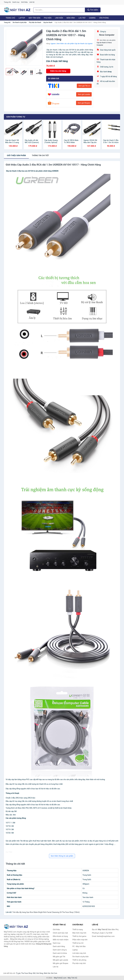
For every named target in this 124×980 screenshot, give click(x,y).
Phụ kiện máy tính (79, 963)
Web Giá (47, 973)
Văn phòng (104, 18)
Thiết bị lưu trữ (78, 943)
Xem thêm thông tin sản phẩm (62, 856)
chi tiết (40, 155)
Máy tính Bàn (35, 18)
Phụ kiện (48, 18)
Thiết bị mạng (78, 930)
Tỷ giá (18, 973)
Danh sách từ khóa (60, 953)
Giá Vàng (40, 973)
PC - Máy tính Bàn (79, 946)
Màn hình (71, 18)
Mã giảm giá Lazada (60, 960)
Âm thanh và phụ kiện (20, 22)
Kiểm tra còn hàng (58, 71)
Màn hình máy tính (79, 933)
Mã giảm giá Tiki (59, 957)
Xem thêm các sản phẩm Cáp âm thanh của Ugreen (75, 44)
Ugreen (53, 44)
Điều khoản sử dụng (60, 936)
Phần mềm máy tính (80, 940)
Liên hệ (32, 2)
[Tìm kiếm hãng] (59, 10)
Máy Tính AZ (72, 978)
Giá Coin (54, 973)
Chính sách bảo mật (60, 933)
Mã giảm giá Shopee (60, 963)
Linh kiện (59, 18)
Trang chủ (7, 2)
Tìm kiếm (93, 10)
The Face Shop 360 (28, 973)
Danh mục (16, 2)
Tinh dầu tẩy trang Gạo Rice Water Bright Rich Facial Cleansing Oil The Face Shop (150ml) (46, 912)
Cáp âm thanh (48, 22)
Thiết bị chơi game (79, 936)
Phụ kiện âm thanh (35, 22)
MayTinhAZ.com (60, 978)
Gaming (92, 18)
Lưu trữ (82, 18)
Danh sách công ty (60, 950)
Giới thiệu (24, 2)
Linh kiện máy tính (79, 953)
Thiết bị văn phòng (79, 960)
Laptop (22, 18)
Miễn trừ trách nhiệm (61, 940)
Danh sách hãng (59, 946)
